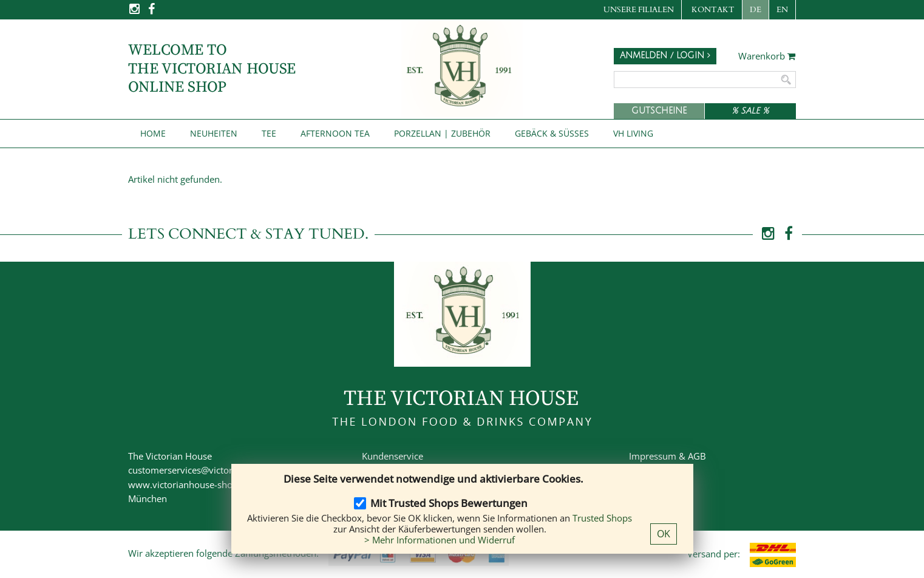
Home (153, 133)
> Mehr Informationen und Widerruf (440, 540)
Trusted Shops (602, 518)
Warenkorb (767, 56)
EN (782, 10)
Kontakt (713, 10)
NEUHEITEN (214, 133)
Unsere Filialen (639, 10)
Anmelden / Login (665, 56)
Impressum (653, 456)
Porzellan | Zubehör (442, 133)
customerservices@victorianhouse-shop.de (218, 470)
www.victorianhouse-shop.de (189, 484)
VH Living (633, 133)
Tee (269, 133)
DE (756, 10)
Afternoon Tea (335, 133)
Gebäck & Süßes (552, 133)
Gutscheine (659, 111)
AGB (697, 456)
